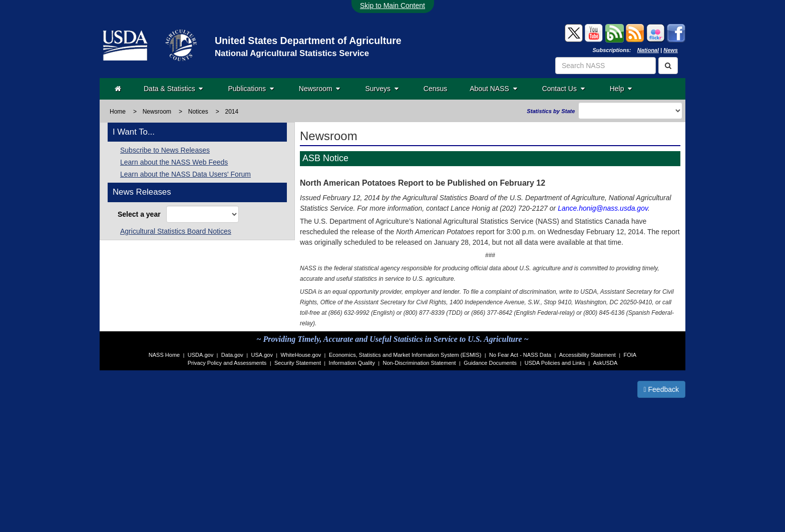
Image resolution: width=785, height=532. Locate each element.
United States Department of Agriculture (308, 41)
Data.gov (232, 355)
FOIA (630, 355)
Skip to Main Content (392, 6)
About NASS (493, 89)
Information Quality (352, 363)
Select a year (141, 214)
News (671, 50)
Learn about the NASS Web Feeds (174, 162)
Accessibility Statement (587, 355)
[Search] (668, 66)
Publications (251, 89)
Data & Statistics (173, 89)
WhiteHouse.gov (301, 355)
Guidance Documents (490, 363)
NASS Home (164, 355)
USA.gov (262, 355)
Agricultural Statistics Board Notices (176, 231)
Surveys (381, 89)
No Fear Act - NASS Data (520, 355)
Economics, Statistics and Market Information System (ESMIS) (405, 355)
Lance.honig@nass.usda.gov (603, 208)
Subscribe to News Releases (165, 150)
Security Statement (298, 363)
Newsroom (320, 89)
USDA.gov (201, 355)
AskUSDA (605, 363)
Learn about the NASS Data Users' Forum (185, 174)
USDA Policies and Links (555, 363)
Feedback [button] (662, 389)
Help (621, 89)
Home (118, 112)
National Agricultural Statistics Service (292, 53)
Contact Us (563, 89)
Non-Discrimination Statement (420, 363)
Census (435, 89)
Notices (198, 112)
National (648, 50)
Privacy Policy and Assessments (227, 363)
